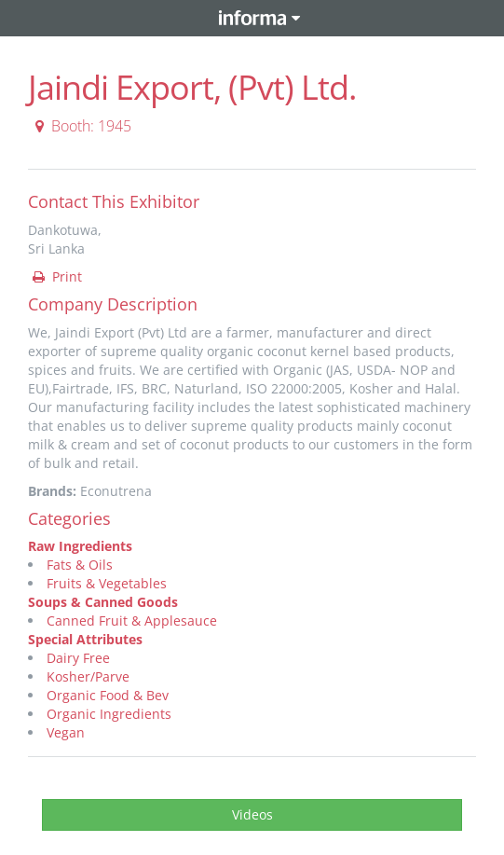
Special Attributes (85, 639)
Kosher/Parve (88, 676)
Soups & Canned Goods (103, 602)
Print (56, 276)
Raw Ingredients (80, 546)
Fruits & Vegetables (107, 583)
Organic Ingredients (109, 714)
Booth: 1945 (81, 126)
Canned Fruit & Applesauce (132, 621)
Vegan (66, 732)
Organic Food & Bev (108, 695)
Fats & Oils (80, 565)
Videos (252, 814)
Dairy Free (78, 658)
